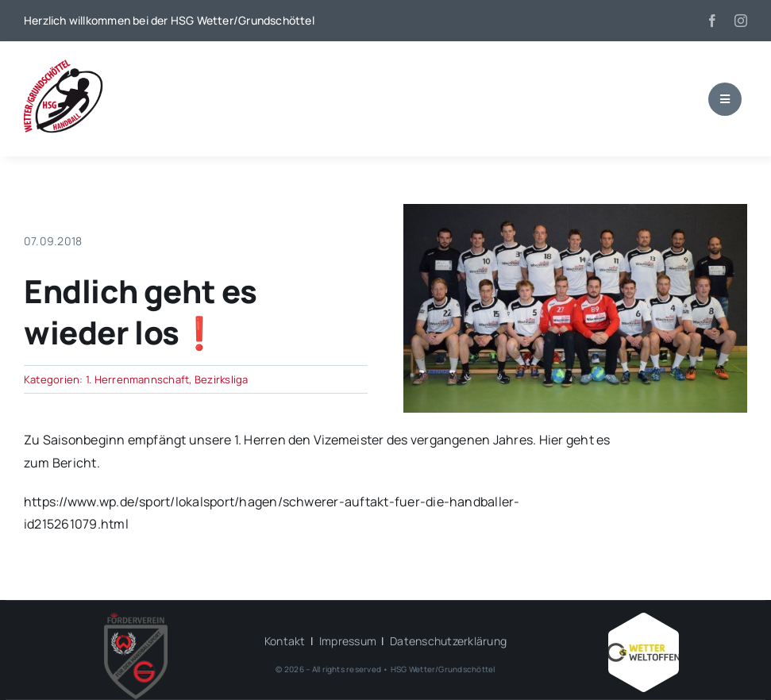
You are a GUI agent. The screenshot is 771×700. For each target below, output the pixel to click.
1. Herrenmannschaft (138, 379)
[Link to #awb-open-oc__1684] (725, 99)
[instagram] (741, 21)
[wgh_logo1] (64, 63)
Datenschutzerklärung (448, 641)
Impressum (348, 641)
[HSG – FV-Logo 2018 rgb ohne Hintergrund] (136, 619)
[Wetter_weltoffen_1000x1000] (643, 619)
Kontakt (285, 641)
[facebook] (712, 21)
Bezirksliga (222, 379)
